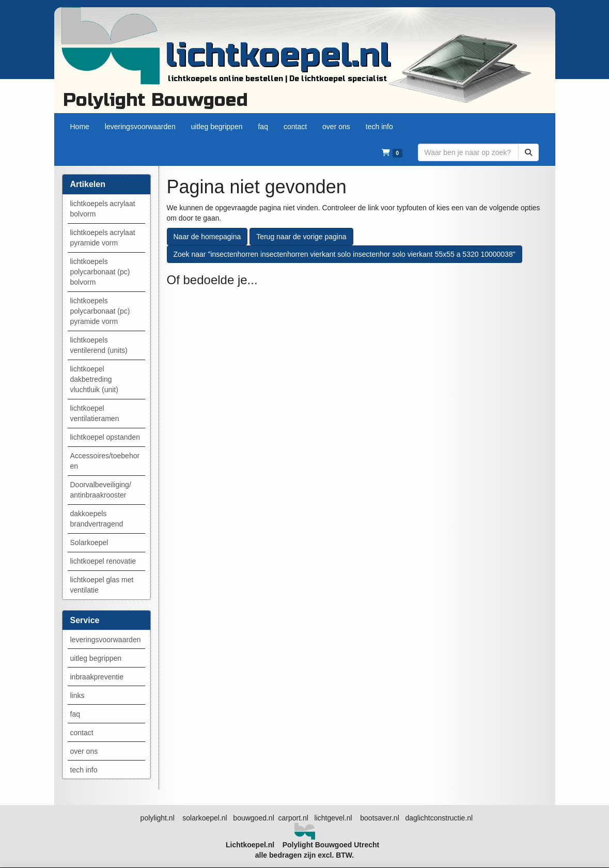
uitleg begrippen (96, 658)
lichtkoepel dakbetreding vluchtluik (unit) (94, 379)
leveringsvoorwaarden (106, 640)
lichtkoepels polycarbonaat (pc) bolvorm (100, 272)
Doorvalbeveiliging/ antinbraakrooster (101, 490)
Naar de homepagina (207, 237)
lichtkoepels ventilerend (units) (99, 345)
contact (82, 733)
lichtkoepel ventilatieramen (95, 413)
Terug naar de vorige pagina (301, 237)
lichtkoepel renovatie (103, 561)
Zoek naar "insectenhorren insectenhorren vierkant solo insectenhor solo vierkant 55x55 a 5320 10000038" (345, 254)
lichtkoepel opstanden (105, 437)
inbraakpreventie (97, 677)
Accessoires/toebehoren (105, 461)
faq (75, 714)
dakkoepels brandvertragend (97, 519)
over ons (84, 751)
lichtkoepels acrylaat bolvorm (103, 209)
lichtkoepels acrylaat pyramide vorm (103, 238)
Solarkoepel (89, 542)
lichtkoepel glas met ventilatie (102, 585)
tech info (84, 770)
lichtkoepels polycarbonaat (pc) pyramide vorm (100, 311)
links (77, 695)
